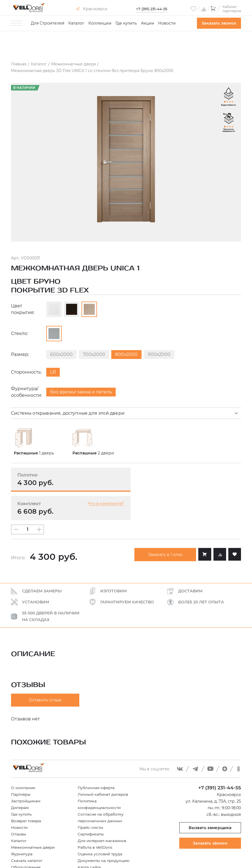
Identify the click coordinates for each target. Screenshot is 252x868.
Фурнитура (22, 827)
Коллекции (100, 23)
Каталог (76, 23)
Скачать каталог (27, 834)
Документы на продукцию (104, 834)
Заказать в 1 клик (164, 528)
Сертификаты (92, 807)
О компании (23, 761)
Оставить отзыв (45, 673)
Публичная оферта (97, 761)
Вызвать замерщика (210, 801)
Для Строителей (48, 23)
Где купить (126, 23)
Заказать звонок (219, 23)
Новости (167, 23)
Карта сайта (90, 840)
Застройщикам (26, 774)
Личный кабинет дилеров (104, 768)
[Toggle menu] (17, 23)
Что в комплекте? (216, 477)
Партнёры (21, 768)
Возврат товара (27, 794)
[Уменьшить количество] (16, 503)
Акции (148, 23)
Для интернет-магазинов (103, 814)
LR (54, 373)
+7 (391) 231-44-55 (151, 9)
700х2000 (95, 356)
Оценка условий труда (101, 827)
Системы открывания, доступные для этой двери (69, 414)
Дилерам (20, 781)
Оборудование (26, 840)
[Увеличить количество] (39, 503)
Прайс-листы (91, 801)
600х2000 (62, 356)
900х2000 (162, 356)
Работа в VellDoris (96, 821)
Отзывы (19, 807)
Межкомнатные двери (34, 821)
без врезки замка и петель (82, 393)
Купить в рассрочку (31, 847)
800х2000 (129, 356)
